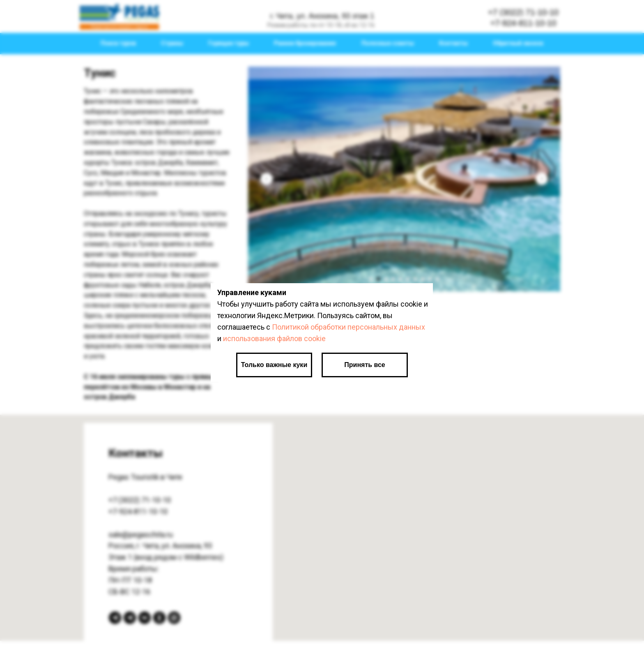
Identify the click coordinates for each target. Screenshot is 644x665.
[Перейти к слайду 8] (423, 279)
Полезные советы (388, 43)
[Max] (174, 618)
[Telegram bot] (115, 618)
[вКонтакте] (145, 618)
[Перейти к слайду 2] (378, 279)
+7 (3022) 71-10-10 (140, 500)
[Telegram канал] (130, 618)
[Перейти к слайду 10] (437, 279)
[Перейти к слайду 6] (408, 279)
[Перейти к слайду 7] (415, 279)
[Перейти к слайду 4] (393, 279)
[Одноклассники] (159, 618)
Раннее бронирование (305, 43)
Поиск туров (118, 43)
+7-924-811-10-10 (138, 511)
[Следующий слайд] (542, 179)
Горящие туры (229, 43)
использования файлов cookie (274, 338)
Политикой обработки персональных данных (348, 327)
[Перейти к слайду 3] (386, 279)
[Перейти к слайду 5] (400, 279)
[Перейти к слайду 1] (371, 279)
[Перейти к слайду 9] (430, 279)
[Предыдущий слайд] (267, 179)
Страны (172, 43)
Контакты (453, 43)
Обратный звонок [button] (518, 43)
